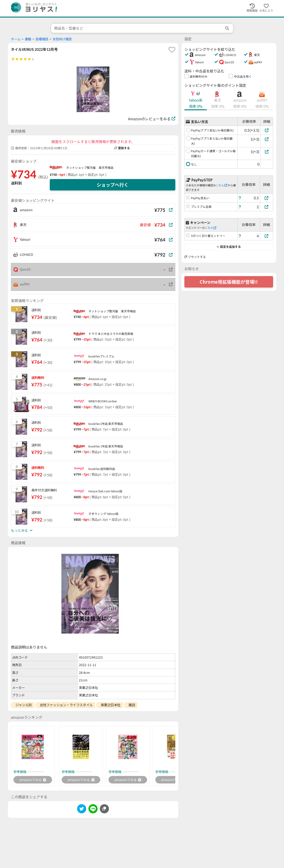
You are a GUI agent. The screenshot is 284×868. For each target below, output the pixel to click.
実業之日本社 (111, 705)
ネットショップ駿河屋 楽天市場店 (90, 168)
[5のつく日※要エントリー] (266, 236)
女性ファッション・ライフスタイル (66, 705)
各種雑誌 (42, 39)
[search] (228, 28)
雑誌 (132, 705)
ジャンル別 (24, 705)
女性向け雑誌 (62, 39)
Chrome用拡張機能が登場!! (229, 282)
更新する (122, 148)
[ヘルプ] (240, 198)
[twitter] (82, 810)
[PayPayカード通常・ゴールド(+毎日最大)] (267, 152)
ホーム (16, 39)
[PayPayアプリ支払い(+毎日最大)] (267, 130)
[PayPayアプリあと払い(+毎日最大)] (267, 139)
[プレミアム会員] (266, 207)
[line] (93, 810)
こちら (221, 185)
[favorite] (172, 50)
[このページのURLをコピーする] (104, 809)
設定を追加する (229, 247)
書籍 (28, 39)
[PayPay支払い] (266, 198)
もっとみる (22, 530)
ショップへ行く (113, 185)
